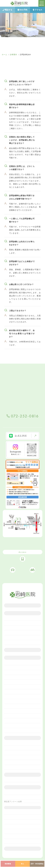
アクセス (37, 10)
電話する (7, 10)
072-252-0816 (25, 416)
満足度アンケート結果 (13, 802)
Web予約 (22, 10)
